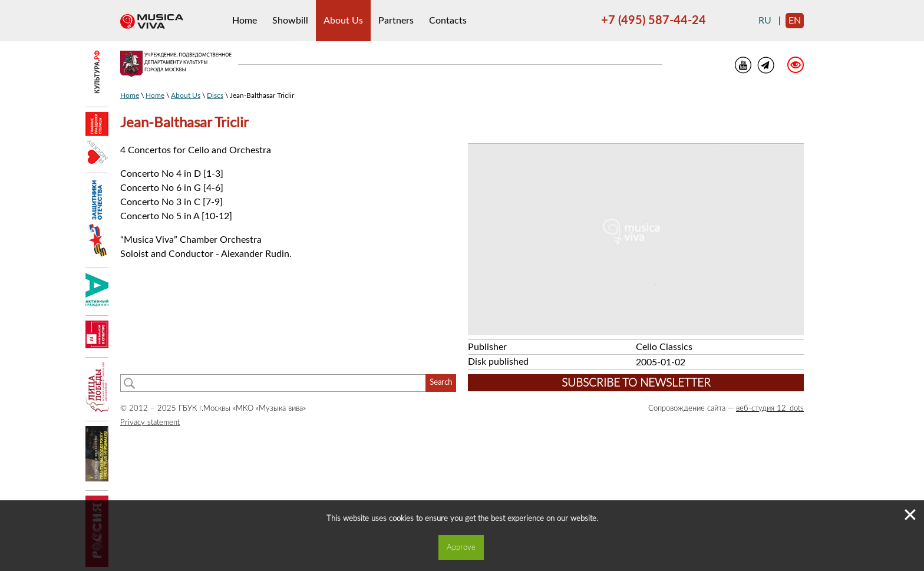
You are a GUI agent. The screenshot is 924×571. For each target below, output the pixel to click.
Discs (215, 95)
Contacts (448, 21)
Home (245, 21)
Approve (461, 547)
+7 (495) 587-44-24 (654, 21)
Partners (396, 21)
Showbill (290, 21)
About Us (343, 21)
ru (765, 21)
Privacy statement (150, 423)
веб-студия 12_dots (770, 408)
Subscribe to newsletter (636, 383)
